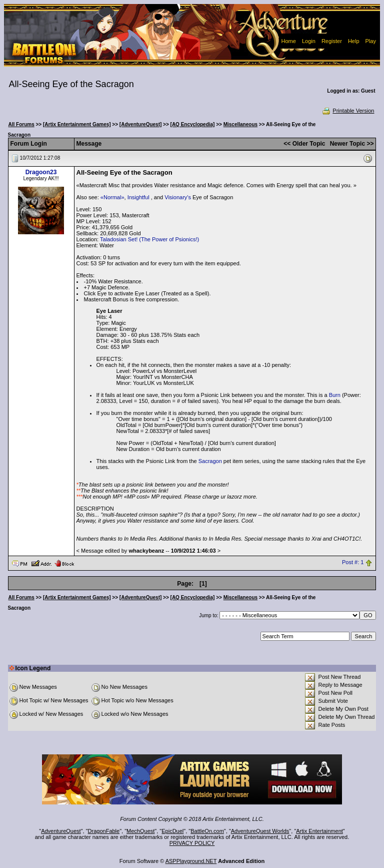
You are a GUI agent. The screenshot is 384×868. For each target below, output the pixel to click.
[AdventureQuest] (140, 124)
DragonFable (104, 831)
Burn (335, 395)
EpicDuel (172, 831)
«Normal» (112, 197)
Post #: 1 (353, 563)
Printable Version (348, 111)
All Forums (21, 124)
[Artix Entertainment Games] (77, 124)
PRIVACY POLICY (192, 843)
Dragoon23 (41, 172)
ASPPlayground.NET (191, 861)
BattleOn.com (207, 831)
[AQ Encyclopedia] (193, 124)
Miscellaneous (240, 124)
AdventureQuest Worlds (260, 831)
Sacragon (210, 461)
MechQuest (140, 831)
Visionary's (178, 197)
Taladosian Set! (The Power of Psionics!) (149, 239)
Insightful (139, 197)
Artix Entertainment (319, 831)
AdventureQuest (61, 831)
